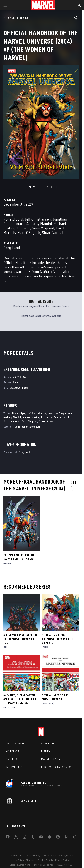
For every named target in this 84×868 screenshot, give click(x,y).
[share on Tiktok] (75, 837)
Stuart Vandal (53, 232)
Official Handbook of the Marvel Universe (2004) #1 (19, 557)
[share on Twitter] (16, 837)
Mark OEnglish (29, 232)
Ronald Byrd (13, 219)
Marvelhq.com (51, 759)
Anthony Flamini (39, 223)
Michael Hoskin (31, 417)
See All (74, 486)
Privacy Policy (33, 856)
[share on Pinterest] (58, 837)
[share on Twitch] (66, 837)
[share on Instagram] (25, 837)
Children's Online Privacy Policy (53, 860)
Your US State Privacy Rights (58, 856)
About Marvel (15, 743)
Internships (14, 767)
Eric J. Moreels (12, 421)
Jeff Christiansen (38, 219)
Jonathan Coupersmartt (61, 413)
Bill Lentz (23, 228)
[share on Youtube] (41, 837)
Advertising (49, 743)
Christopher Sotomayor (27, 427)
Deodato (7, 563)
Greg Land (12, 247)
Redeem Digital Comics (56, 767)
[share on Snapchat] (49, 837)
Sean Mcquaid (43, 228)
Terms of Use (16, 856)
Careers (11, 759)
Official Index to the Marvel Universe (55, 697)
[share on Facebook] (8, 838)
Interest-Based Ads (44, 865)
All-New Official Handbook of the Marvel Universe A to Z (20, 639)
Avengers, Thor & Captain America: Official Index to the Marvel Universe (20, 699)
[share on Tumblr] (33, 837)
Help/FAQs (13, 751)
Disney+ (47, 751)
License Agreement (20, 865)
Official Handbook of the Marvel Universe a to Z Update (58, 639)
